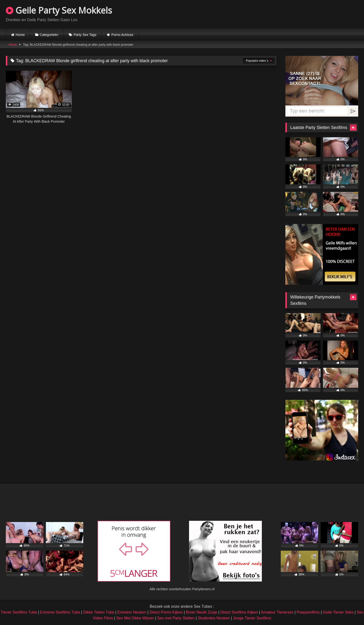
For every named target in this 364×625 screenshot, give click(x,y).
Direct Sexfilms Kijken (239, 612)
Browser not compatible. (301, 14)
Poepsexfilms (308, 612)
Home (20, 35)
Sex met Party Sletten (176, 618)
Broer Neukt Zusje (202, 612)
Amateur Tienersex (277, 612)
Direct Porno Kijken (166, 612)
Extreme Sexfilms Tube (60, 612)
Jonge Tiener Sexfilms (252, 618)
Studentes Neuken (214, 618)
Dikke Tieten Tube (99, 612)
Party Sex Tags (85, 35)
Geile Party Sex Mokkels (59, 10)
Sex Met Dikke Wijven (135, 618)
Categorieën (49, 35)
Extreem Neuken (132, 612)
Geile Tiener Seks (338, 612)
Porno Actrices (122, 35)
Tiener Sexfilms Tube (19, 612)
